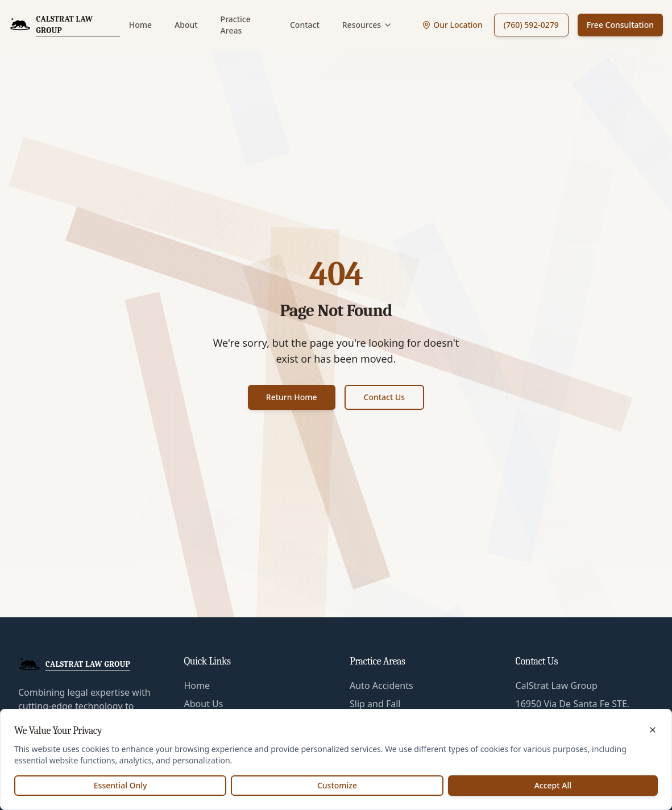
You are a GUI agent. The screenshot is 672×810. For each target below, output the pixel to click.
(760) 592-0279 (531, 25)
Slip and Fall (375, 704)
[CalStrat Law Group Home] (65, 25)
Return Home (292, 397)
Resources (367, 25)
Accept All (553, 785)
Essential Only (121, 785)
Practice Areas (236, 25)
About (186, 25)
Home (140, 25)
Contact (305, 25)
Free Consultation (620, 25)
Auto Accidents (381, 686)
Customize (337, 785)
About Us (204, 704)
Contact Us (385, 397)
